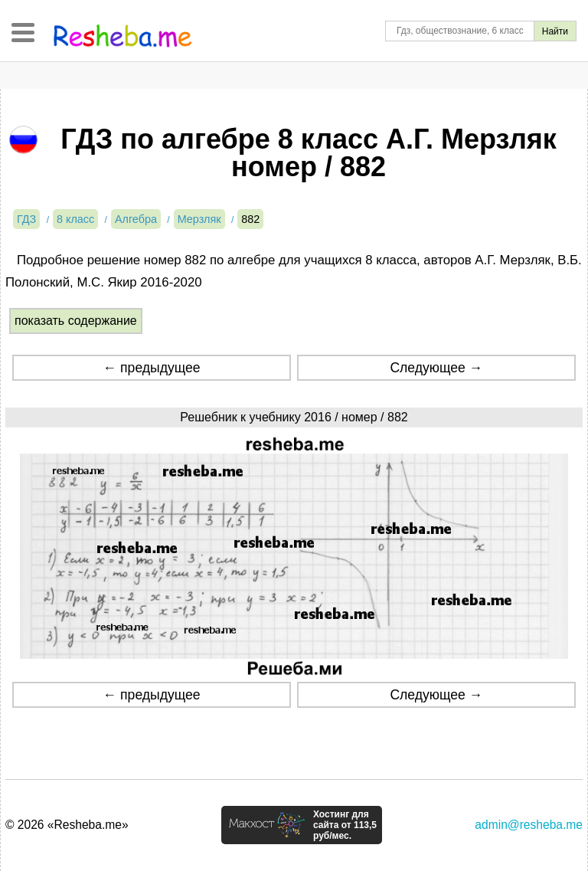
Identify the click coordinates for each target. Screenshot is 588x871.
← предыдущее (152, 368)
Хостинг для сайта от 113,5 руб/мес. (345, 825)
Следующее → (436, 368)
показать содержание (76, 321)
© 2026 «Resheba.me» (67, 825)
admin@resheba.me (529, 825)
